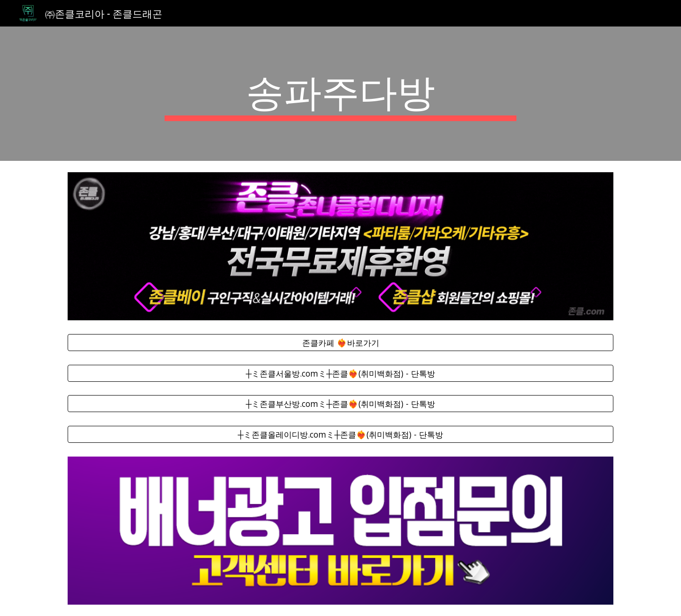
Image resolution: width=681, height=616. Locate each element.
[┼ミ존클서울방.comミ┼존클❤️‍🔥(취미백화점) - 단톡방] (340, 373)
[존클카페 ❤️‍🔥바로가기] (340, 342)
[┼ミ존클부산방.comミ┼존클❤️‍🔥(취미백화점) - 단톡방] (340, 404)
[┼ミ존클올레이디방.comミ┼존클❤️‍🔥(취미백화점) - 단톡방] (340, 435)
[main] (340, 94)
